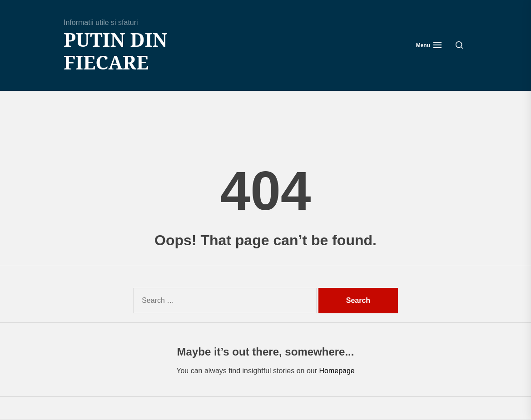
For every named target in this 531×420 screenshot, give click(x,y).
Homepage (337, 371)
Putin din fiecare (116, 51)
